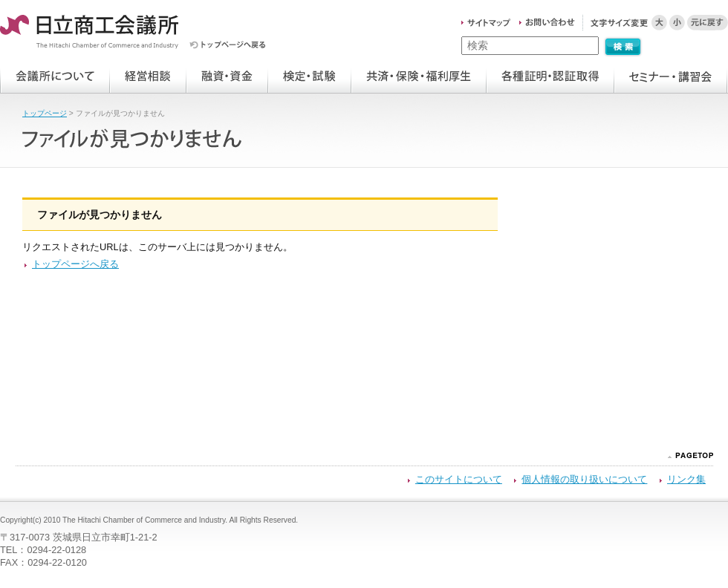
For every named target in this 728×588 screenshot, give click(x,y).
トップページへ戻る (75, 264)
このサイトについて (459, 479)
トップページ (45, 113)
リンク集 (686, 479)
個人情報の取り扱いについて (584, 479)
